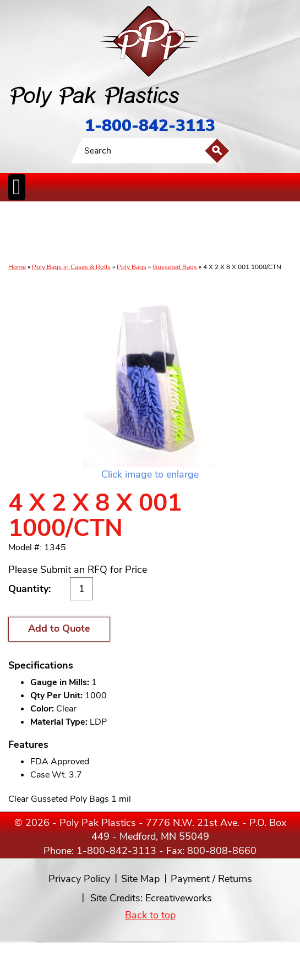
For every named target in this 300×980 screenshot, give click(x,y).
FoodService (215, 233)
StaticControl (126, 233)
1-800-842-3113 (150, 126)
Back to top (150, 915)
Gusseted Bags (175, 267)
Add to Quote (59, 628)
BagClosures (247, 233)
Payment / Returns (211, 879)
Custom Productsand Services (282, 233)
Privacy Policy (79, 879)
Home (17, 267)
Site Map (140, 879)
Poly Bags (132, 267)
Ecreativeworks (179, 898)
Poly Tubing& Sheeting (50, 233)
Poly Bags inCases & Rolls (20, 233)
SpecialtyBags (183, 233)
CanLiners (152, 233)
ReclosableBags (89, 233)
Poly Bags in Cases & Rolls (71, 267)
